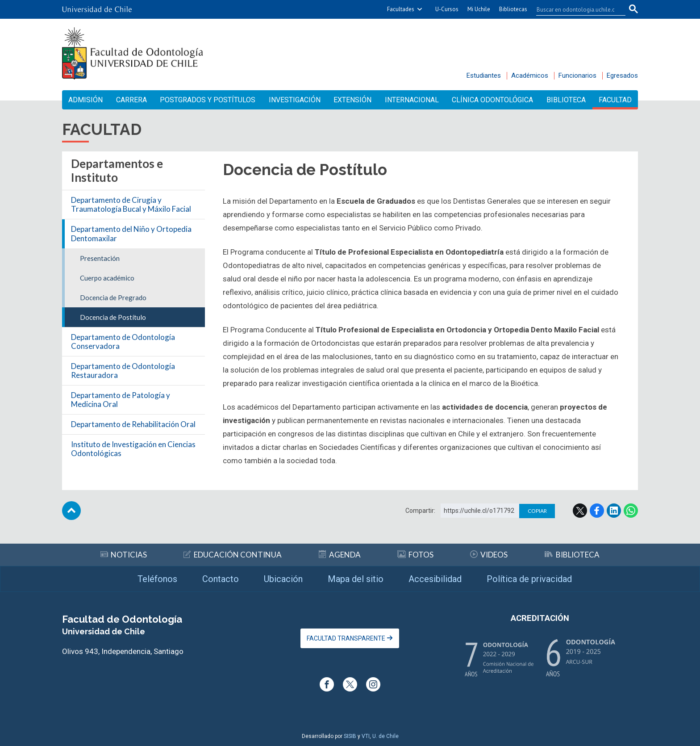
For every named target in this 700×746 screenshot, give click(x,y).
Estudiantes (484, 75)
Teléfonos (157, 579)
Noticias (124, 555)
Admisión (85, 100)
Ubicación (283, 579)
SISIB (350, 736)
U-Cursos (447, 9)
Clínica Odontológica (492, 100)
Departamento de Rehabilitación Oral (133, 424)
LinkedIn (614, 511)
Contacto (221, 579)
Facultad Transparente (350, 638)
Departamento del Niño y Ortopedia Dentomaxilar (131, 233)
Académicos (530, 75)
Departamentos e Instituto (117, 170)
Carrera (131, 100)
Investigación (295, 100)
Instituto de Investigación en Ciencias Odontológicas (133, 449)
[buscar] (575, 9)
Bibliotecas (513, 9)
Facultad (615, 100)
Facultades (401, 9)
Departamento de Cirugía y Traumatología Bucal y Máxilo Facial (131, 204)
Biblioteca (566, 100)
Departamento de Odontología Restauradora (123, 371)
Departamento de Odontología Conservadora (123, 342)
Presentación (100, 258)
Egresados (622, 75)
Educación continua (233, 555)
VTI (366, 736)
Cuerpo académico (107, 278)
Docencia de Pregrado (113, 298)
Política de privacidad (529, 579)
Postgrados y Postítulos (208, 100)
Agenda (340, 555)
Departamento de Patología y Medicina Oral (121, 400)
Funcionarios (577, 75)
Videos (489, 555)
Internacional (412, 100)
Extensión (352, 100)
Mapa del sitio (356, 579)
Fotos (415, 555)
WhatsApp (631, 511)
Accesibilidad (435, 579)
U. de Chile (385, 736)
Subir (71, 511)
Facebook (597, 511)
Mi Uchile (479, 9)
